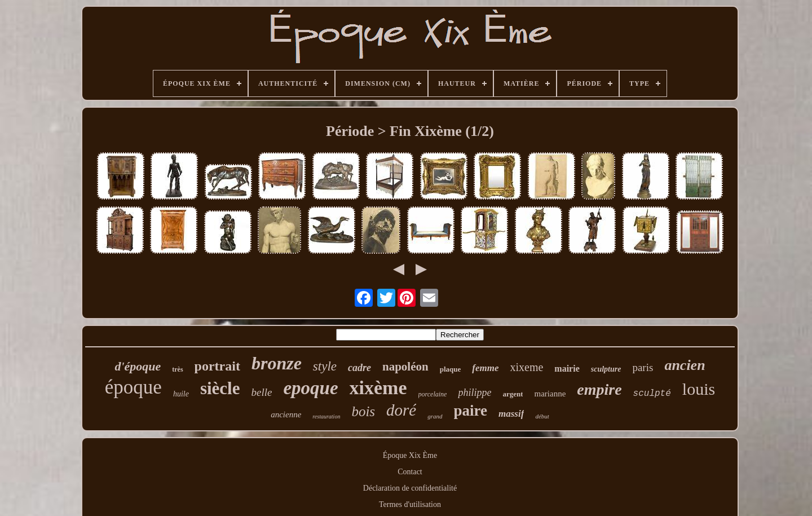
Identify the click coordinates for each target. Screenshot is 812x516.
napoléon (405, 367)
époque (133, 387)
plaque (451, 369)
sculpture (606, 369)
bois (363, 411)
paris (643, 367)
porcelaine (433, 394)
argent (513, 394)
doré (401, 410)
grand (435, 416)
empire (599, 389)
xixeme (526, 367)
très (177, 369)
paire (471, 411)
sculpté (652, 394)
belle (261, 392)
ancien (685, 365)
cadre (359, 368)
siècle (220, 388)
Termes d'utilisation (410, 504)
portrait (217, 366)
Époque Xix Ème (410, 455)
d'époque (138, 366)
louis (699, 389)
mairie (567, 369)
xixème (378, 388)
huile (181, 394)
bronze (277, 363)
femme (485, 368)
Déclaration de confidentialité (410, 488)
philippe (475, 392)
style (325, 366)
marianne (550, 394)
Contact (410, 472)
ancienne (286, 414)
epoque (310, 388)
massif (511, 414)
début (542, 416)
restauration (326, 416)
